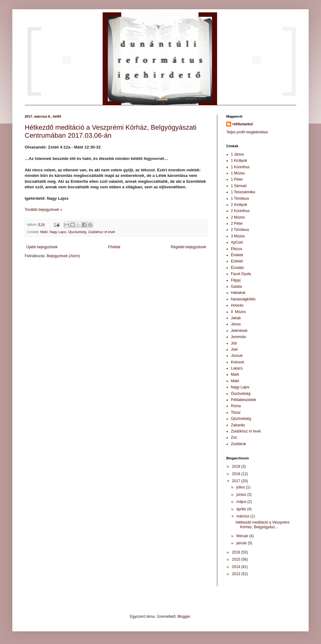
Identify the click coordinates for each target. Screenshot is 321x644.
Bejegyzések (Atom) (63, 256)
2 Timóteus (240, 230)
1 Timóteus (240, 199)
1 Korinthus (240, 167)
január (242, 543)
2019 (237, 466)
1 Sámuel (239, 186)
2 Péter (237, 224)
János (236, 324)
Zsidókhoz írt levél (101, 232)
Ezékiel (237, 261)
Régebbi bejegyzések (188, 247)
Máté (44, 232)
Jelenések (239, 331)
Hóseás (237, 305)
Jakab (236, 318)
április (242, 509)
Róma (236, 406)
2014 (237, 567)
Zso (234, 437)
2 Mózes (238, 217)
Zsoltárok (238, 444)
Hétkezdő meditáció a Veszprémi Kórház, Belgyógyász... (263, 525)
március (243, 516)
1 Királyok (239, 161)
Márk (235, 374)
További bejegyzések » (43, 210)
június (242, 495)
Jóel (234, 349)
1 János (237, 154)
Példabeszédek (244, 400)
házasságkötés (243, 299)
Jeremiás (238, 337)
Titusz (236, 412)
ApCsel (237, 242)
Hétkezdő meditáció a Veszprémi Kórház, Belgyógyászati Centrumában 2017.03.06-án (110, 131)
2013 (237, 574)
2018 (237, 474)
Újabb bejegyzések (42, 247)
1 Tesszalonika (243, 192)
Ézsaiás (237, 268)
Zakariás (238, 425)
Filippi (236, 280)
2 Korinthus (240, 211)
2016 (237, 552)
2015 (237, 559)
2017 (237, 481)
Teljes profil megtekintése (247, 132)
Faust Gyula (241, 274)
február (243, 536)
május (242, 502)
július (241, 487)
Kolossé (238, 362)
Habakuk (238, 293)
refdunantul (243, 124)
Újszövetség (77, 232)
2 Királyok (239, 205)
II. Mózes (238, 312)
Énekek (237, 255)
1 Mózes (238, 173)
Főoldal (114, 247)
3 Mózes (238, 236)
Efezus (237, 249)
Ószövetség (241, 394)
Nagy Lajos (58, 232)
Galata (236, 286)
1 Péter (237, 179)
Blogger (184, 617)
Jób (234, 343)
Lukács (237, 368)
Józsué (237, 356)
